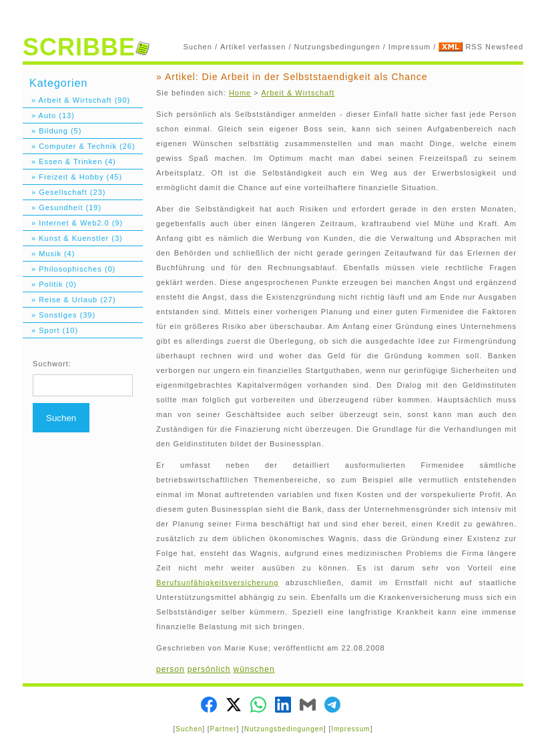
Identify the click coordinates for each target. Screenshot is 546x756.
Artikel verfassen (253, 47)
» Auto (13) (49, 115)
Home (240, 93)
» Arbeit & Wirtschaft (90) (76, 100)
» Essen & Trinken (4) (69, 161)
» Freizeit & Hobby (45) (72, 177)
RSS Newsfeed (494, 47)
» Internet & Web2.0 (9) (73, 223)
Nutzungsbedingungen (337, 47)
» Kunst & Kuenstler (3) (73, 238)
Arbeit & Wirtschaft (298, 93)
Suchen (198, 47)
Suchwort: (52, 364)
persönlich (209, 669)
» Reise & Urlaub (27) (69, 300)
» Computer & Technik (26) (79, 146)
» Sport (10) (50, 330)
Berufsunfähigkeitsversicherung (217, 583)
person (171, 669)
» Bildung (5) (52, 131)
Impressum (409, 47)
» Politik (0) (50, 284)
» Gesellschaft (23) (64, 192)
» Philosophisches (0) (69, 269)
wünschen (254, 669)
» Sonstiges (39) (59, 315)
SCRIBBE (86, 47)
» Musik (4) (49, 254)
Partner (224, 729)
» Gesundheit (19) (62, 208)
